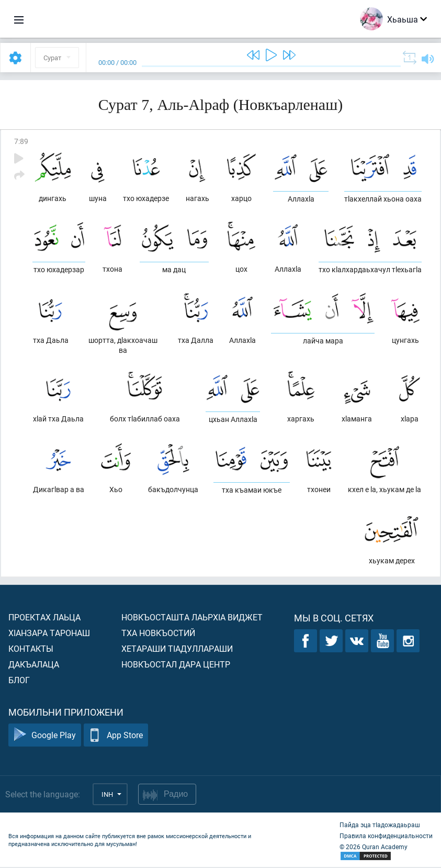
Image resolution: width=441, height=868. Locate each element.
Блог (19, 681)
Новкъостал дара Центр (176, 665)
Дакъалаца (34, 665)
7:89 (21, 141)
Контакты (31, 649)
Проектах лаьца (44, 618)
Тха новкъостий (158, 634)
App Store (116, 736)
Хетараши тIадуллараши (177, 649)
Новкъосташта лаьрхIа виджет (192, 618)
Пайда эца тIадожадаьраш (380, 826)
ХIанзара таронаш (49, 634)
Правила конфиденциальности (386, 837)
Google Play (45, 736)
